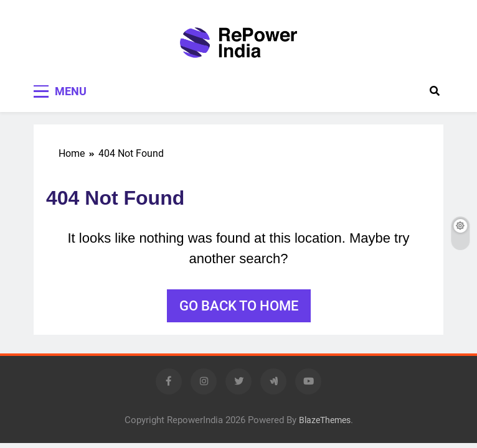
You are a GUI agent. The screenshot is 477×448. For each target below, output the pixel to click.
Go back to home (239, 306)
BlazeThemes (325, 420)
